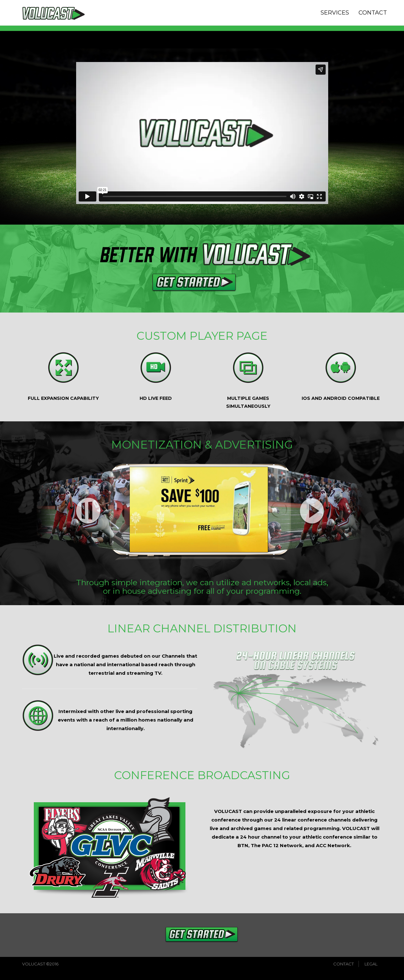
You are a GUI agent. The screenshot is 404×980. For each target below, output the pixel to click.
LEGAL (371, 964)
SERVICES (335, 13)
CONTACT (373, 13)
